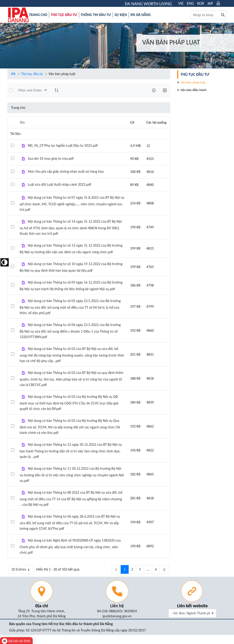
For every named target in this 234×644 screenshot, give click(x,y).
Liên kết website (192, 606)
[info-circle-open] (154, 90)
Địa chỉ (42, 606)
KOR (201, 3)
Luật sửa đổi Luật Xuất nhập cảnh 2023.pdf (60, 184)
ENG (190, 3)
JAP (210, 3)
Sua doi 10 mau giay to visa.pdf (51, 158)
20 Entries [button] (22, 570)
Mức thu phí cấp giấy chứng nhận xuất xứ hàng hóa (66, 171)
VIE (181, 3)
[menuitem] (38, 15)
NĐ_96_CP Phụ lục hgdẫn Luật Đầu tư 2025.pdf (63, 145)
